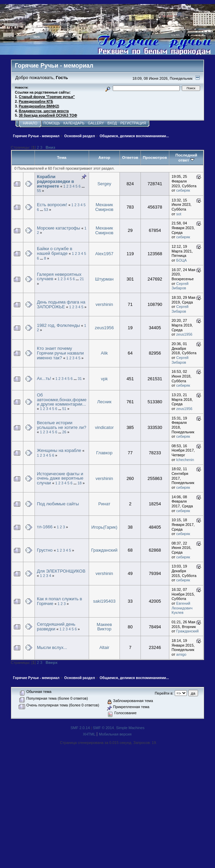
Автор (104, 157)
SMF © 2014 (103, 728)
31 (80, 379)
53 (46, 210)
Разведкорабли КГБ (36, 102)
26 (64, 432)
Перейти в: (164, 693)
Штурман (104, 279)
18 (80, 483)
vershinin (104, 304)
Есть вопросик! (52, 205)
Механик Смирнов (104, 207)
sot (179, 214)
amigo (181, 654)
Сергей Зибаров (180, 286)
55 (39, 191)
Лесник (104, 402)
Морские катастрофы (59, 228)
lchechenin (185, 460)
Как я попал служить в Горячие (59, 601)
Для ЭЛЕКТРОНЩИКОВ (61, 571)
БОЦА (182, 260)
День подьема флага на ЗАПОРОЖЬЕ (61, 304)
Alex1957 (104, 254)
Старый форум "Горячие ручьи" (47, 97)
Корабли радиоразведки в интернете (56, 181)
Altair (104, 647)
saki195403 (104, 601)
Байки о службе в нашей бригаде (55, 251)
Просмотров (155, 157)
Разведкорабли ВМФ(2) (39, 106)
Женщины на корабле (59, 450)
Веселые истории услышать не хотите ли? (62, 425)
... (83, 186)
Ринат (104, 504)
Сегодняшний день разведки (56, 626)
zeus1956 (104, 328)
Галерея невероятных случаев (59, 277)
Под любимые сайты (58, 504)
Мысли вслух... (52, 647)
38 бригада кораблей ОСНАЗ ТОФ (48, 115)
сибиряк (183, 190)
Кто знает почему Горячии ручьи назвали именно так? (60, 353)
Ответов (130, 157)
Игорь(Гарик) (104, 527)
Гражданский (104, 550)
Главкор (104, 453)
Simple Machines (130, 728)
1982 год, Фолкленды (58, 325)
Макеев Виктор (104, 627)
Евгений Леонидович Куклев (182, 608)
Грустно (45, 550)
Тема (62, 157)
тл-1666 (45, 527)
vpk (104, 379)
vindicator (104, 427)
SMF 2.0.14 (80, 728)
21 (82, 279)
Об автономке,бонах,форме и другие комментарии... (62, 400)
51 (64, 409)
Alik (104, 353)
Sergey (104, 184)
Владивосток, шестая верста (44, 111)
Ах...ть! (44, 378)
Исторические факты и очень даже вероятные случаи (60, 478)
